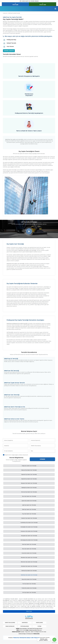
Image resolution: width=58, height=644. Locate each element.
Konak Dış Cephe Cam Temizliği (29, 553)
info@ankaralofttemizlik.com (35, 630)
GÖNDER (42, 459)
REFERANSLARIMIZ (25, 626)
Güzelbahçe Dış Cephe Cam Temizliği (29, 523)
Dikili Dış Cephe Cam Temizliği (29, 510)
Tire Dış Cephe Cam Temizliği (29, 584)
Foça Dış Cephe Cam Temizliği (29, 514)
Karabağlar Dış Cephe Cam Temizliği (29, 527)
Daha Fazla (29, 611)
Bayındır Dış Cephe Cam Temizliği (29, 475)
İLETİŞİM (39, 626)
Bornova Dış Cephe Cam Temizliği (29, 492)
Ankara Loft (5, 13)
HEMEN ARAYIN (9, 51)
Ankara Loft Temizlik (8, 9)
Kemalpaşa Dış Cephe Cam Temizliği (29, 540)
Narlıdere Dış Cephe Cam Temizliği (29, 566)
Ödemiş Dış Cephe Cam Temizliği (29, 571)
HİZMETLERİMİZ (39, 623)
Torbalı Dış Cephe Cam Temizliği (29, 588)
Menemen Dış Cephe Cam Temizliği (29, 562)
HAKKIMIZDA (25, 623)
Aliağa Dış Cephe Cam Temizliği (29, 466)
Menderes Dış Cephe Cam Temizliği (29, 558)
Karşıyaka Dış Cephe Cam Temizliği (29, 536)
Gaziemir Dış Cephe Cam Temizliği (29, 518)
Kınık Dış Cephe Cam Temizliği (29, 544)
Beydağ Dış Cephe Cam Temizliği (29, 488)
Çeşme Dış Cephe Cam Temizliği (29, 501)
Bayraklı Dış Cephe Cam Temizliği (29, 479)
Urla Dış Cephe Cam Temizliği (29, 593)
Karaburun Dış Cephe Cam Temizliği (29, 531)
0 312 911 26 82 (43, 5)
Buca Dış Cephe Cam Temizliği (29, 496)
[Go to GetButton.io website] (54, 642)
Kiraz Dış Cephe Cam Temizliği (29, 549)
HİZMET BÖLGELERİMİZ (10, 623)
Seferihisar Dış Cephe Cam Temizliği (29, 575)
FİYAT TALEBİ (15, 5)
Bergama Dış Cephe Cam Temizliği (29, 483)
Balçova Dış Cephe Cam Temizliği (29, 470)
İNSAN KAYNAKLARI (10, 626)
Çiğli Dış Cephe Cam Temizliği (29, 505)
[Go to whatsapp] (54, 640)
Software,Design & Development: (29, 634)
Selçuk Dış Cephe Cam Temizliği (29, 579)
